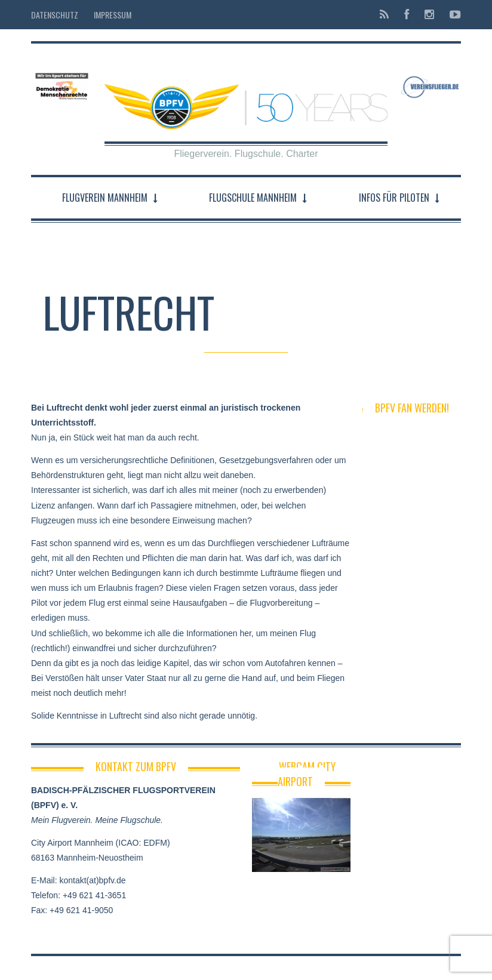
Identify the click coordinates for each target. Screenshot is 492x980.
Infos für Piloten (394, 198)
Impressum (113, 15)
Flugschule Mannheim (253, 198)
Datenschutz (55, 15)
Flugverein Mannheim (105, 198)
